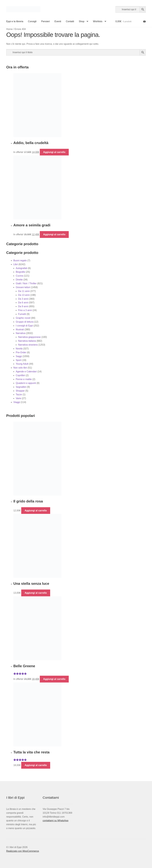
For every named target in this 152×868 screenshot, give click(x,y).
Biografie (20, 272)
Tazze (19, 394)
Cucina (19, 276)
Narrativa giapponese (29, 337)
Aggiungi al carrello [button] (54, 152)
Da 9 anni (23, 306)
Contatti (70, 21)
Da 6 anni (23, 303)
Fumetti (22, 314)
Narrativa (21, 333)
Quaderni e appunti (26, 383)
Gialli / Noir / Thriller (26, 283)
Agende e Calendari (26, 372)
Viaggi (17, 402)
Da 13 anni (24, 295)
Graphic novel (23, 318)
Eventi (58, 21)
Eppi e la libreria (15, 21)
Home (9, 29)
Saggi (19, 356)
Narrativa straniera (28, 345)
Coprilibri (20, 375)
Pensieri (46, 21)
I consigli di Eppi (24, 326)
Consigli (32, 21)
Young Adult (22, 364)
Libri (16, 264)
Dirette (19, 280)
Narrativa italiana (27, 341)
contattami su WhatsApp (55, 821)
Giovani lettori (23, 287)
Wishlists (98, 21)
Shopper (20, 391)
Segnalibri (21, 387)
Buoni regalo (20, 260)
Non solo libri (20, 368)
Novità (19, 349)
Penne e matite (24, 379)
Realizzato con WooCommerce (23, 851)
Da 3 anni (23, 299)
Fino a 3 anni (25, 310)
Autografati (21, 268)
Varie (18, 398)
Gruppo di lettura (25, 322)
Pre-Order (21, 352)
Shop (82, 21)
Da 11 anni (24, 291)
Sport (19, 360)
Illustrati (20, 329)
